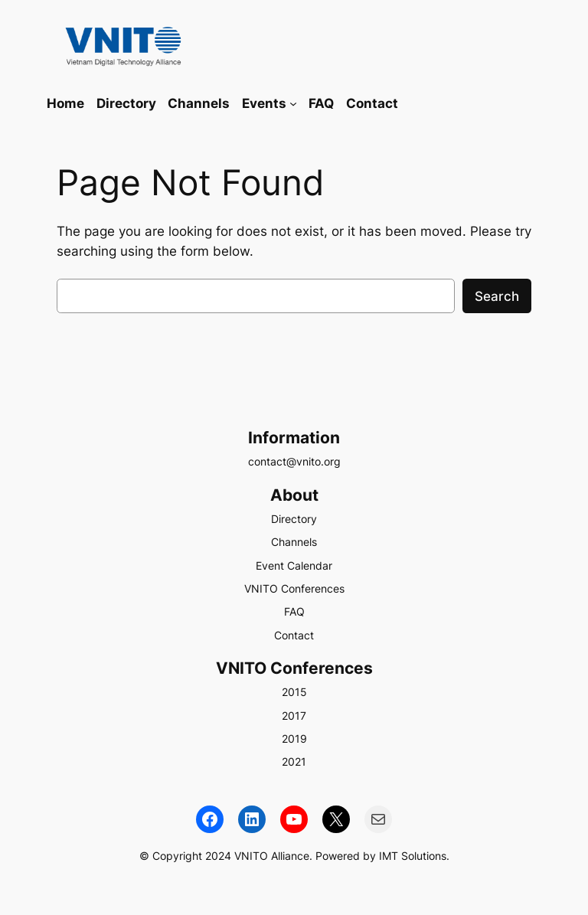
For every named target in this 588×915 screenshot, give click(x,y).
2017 (294, 716)
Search (497, 296)
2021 (294, 761)
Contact (294, 635)
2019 (294, 739)
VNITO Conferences (294, 588)
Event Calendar (294, 565)
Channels (294, 542)
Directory (294, 519)
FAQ (294, 611)
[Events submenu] (293, 103)
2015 (294, 692)
